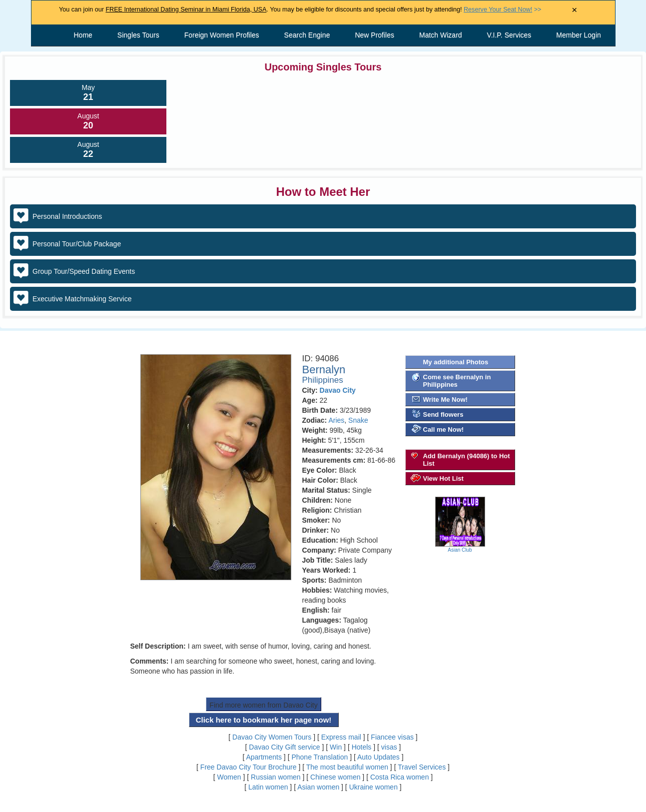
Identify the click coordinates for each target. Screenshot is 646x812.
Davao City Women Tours (272, 737)
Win (336, 747)
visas (389, 747)
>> (502, 9)
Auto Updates (378, 757)
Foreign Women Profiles (222, 35)
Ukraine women (373, 787)
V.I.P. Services (509, 35)
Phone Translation (320, 757)
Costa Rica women (400, 777)
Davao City (338, 390)
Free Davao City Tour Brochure (249, 767)
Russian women (276, 777)
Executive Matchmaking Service (82, 299)
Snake (358, 420)
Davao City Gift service (284, 747)
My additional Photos (456, 362)
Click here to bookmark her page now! (264, 720)
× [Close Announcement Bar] (574, 10)
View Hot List (443, 478)
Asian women (318, 787)
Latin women (268, 787)
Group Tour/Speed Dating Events (84, 271)
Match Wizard (441, 35)
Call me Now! (444, 429)
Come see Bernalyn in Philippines (457, 381)
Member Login (579, 35)
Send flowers (443, 414)
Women (229, 777)
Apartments (264, 757)
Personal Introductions (67, 216)
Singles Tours (138, 35)
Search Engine (307, 35)
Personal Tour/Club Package (77, 244)
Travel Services (422, 767)
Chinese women (335, 777)
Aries (336, 420)
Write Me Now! (445, 400)
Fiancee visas (392, 737)
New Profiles (374, 35)
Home (83, 35)
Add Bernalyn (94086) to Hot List (467, 460)
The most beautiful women (347, 767)
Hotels (362, 747)
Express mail (341, 737)
